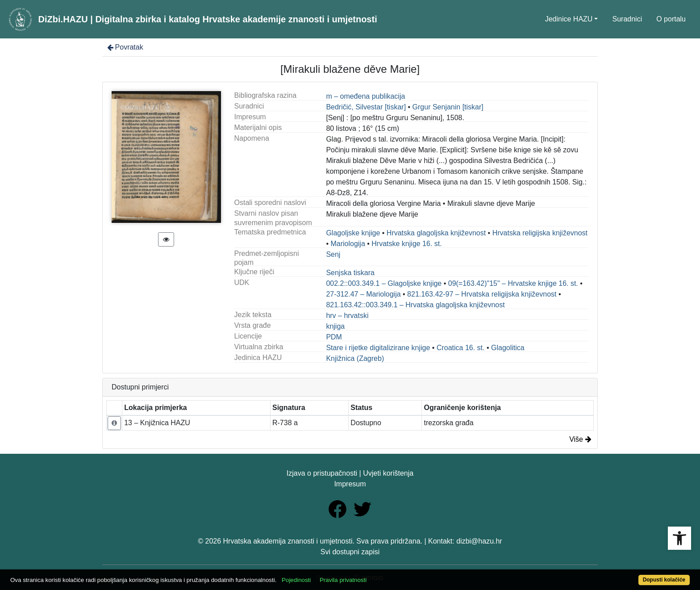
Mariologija (348, 244)
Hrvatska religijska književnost (540, 233)
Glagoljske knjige (353, 233)
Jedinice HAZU (569, 19)
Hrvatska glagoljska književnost (436, 233)
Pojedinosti (296, 580)
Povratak (125, 47)
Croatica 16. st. (461, 348)
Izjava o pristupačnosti (322, 473)
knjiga (335, 326)
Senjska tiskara (350, 273)
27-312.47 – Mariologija (363, 294)
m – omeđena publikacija (365, 96)
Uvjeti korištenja (388, 473)
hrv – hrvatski (347, 316)
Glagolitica (508, 348)
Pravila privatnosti (343, 580)
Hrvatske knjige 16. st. (406, 244)
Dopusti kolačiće (664, 580)
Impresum (350, 484)
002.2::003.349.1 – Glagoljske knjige (384, 283)
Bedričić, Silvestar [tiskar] (366, 107)
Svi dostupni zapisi (350, 552)
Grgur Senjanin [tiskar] (448, 107)
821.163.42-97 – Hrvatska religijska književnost (482, 294)
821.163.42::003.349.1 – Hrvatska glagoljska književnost (415, 305)
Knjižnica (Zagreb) (355, 358)
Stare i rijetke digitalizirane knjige (378, 348)
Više (580, 439)
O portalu (671, 19)
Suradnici (627, 19)
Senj (333, 254)
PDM (334, 337)
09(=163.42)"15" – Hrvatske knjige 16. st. (513, 283)
